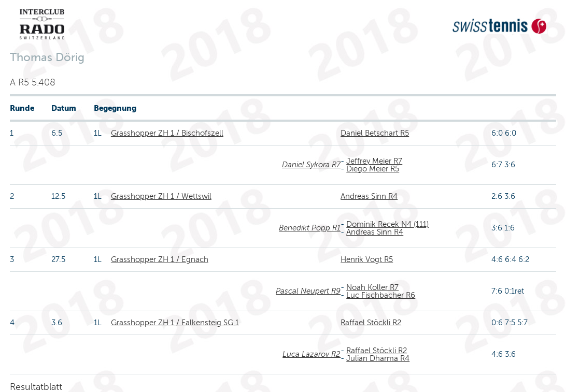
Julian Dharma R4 (378, 358)
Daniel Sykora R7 (311, 165)
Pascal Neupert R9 (308, 291)
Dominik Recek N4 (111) (387, 224)
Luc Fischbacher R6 (381, 295)
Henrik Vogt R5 (367, 259)
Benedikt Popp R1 (310, 228)
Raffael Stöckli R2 (371, 323)
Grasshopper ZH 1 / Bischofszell (167, 133)
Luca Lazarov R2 (312, 354)
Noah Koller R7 (372, 287)
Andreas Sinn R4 (369, 196)
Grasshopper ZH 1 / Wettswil (161, 196)
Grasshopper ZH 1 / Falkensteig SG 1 (175, 323)
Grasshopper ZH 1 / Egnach (160, 259)
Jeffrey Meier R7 (374, 161)
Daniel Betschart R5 (375, 133)
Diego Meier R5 (373, 169)
